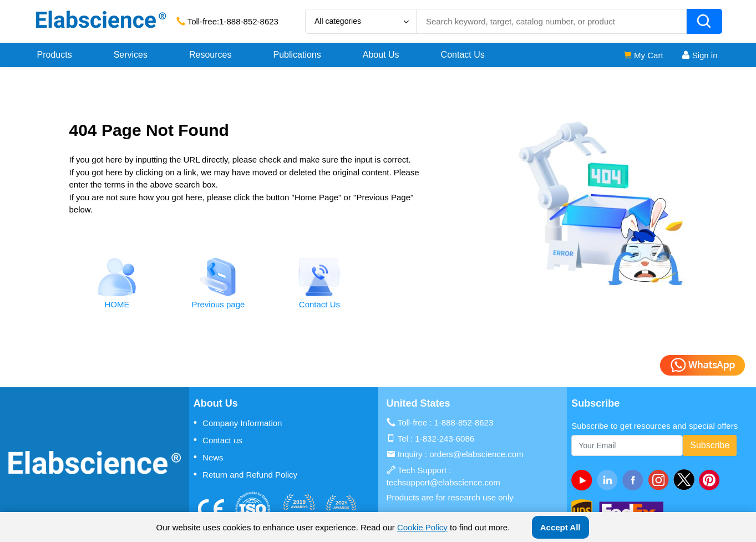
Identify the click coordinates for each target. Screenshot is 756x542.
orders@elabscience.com (476, 454)
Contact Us (463, 55)
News (209, 457)
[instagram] (661, 480)
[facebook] (635, 480)
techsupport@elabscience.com (443, 482)
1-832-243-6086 (445, 439)
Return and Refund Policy (245, 474)
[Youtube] (584, 480)
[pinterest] (712, 480)
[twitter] (686, 480)
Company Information (238, 423)
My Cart (643, 55)
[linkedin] (610, 480)
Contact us (218, 440)
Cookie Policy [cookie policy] (422, 527)
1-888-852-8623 (249, 21)
